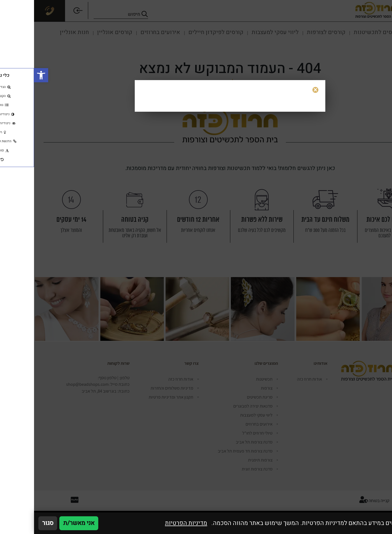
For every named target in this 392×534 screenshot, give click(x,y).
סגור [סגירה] (14, 523)
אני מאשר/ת (45, 523)
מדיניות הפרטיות (152, 523)
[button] (7, 75)
